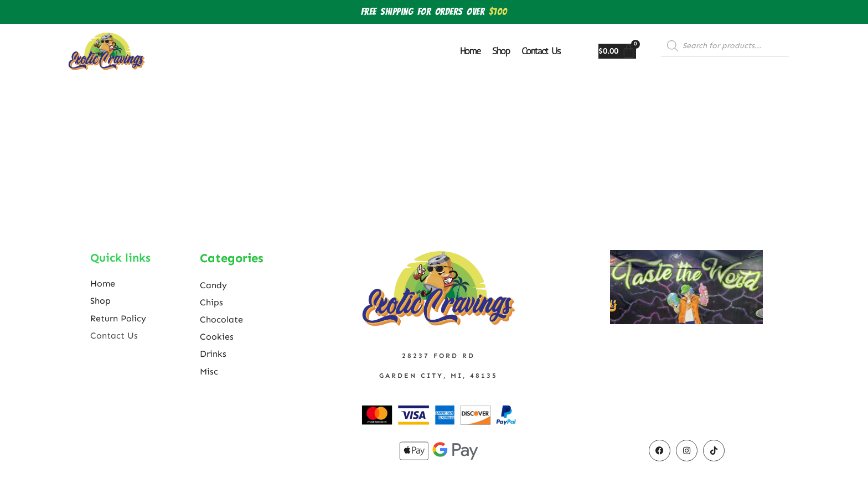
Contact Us (541, 51)
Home (471, 51)
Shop (501, 51)
